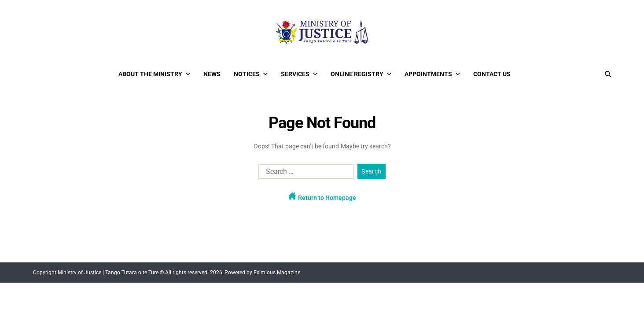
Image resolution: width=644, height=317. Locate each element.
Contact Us (492, 74)
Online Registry (361, 74)
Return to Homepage (322, 197)
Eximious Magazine (277, 273)
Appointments (432, 74)
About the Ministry (154, 74)
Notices (251, 74)
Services (299, 74)
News (212, 74)
